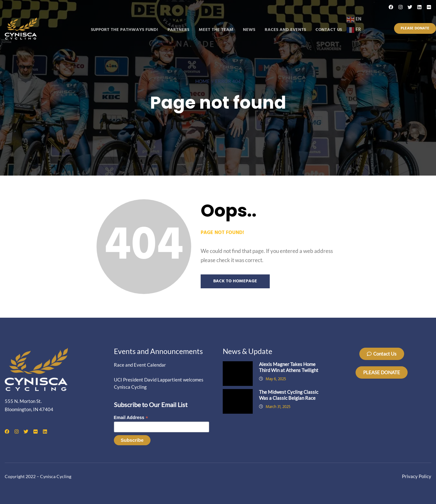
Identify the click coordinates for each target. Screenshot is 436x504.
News (249, 30)
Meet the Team (216, 30)
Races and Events (285, 30)
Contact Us (329, 30)
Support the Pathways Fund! (124, 30)
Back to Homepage (235, 281)
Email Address (131, 418)
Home (203, 81)
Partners (178, 30)
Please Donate (415, 28)
